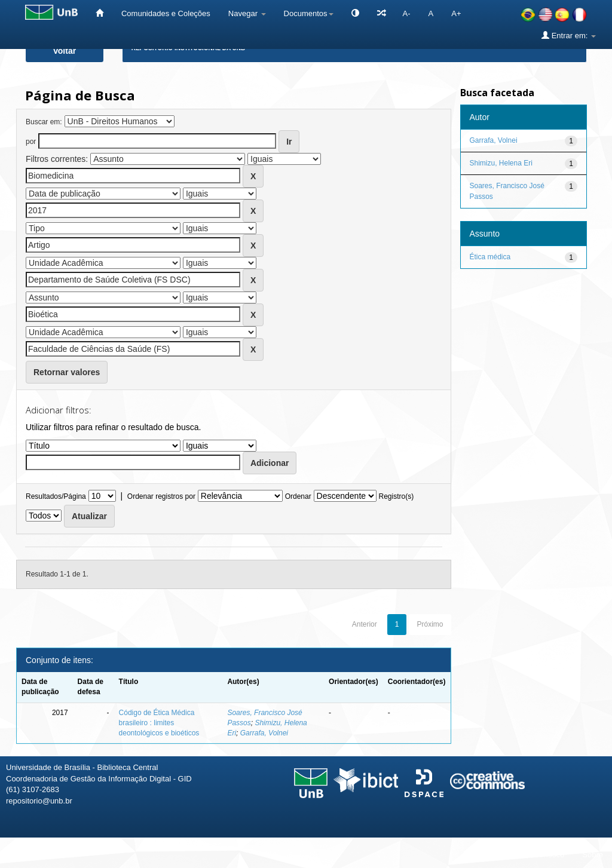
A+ (456, 13)
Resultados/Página (56, 496)
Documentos (309, 13)
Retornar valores (67, 372)
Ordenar (298, 496)
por (31, 142)
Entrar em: (569, 35)
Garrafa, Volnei (264, 733)
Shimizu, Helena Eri (501, 163)
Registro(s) (396, 496)
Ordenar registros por (161, 496)
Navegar (247, 13)
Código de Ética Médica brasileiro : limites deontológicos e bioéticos (159, 723)
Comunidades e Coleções (166, 13)
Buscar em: (44, 122)
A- (407, 13)
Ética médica (490, 257)
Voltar (65, 51)
